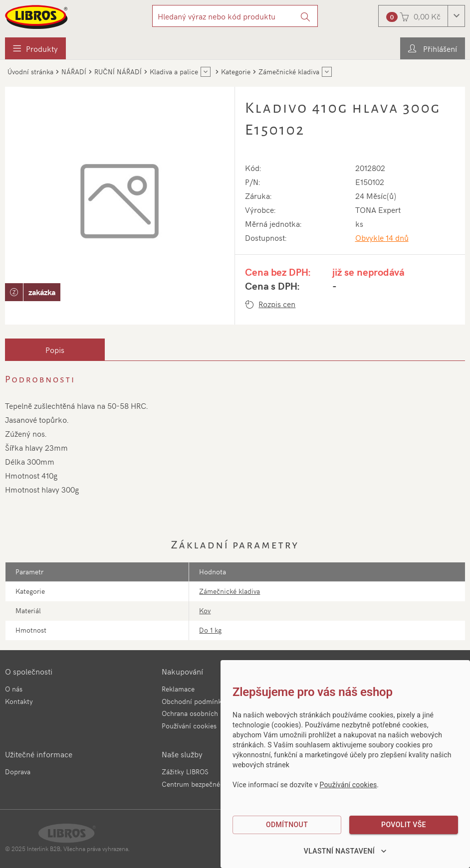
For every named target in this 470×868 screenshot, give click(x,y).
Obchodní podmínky (193, 701)
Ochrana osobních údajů (200, 713)
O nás (14, 689)
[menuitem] (35, 48)
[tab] (55, 349)
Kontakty (19, 701)
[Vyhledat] (306, 16)
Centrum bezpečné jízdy (199, 784)
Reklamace (178, 689)
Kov (205, 610)
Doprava (18, 772)
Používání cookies (189, 726)
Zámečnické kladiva (230, 591)
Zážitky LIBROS (185, 772)
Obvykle (382, 237)
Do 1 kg (210, 630)
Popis (55, 349)
